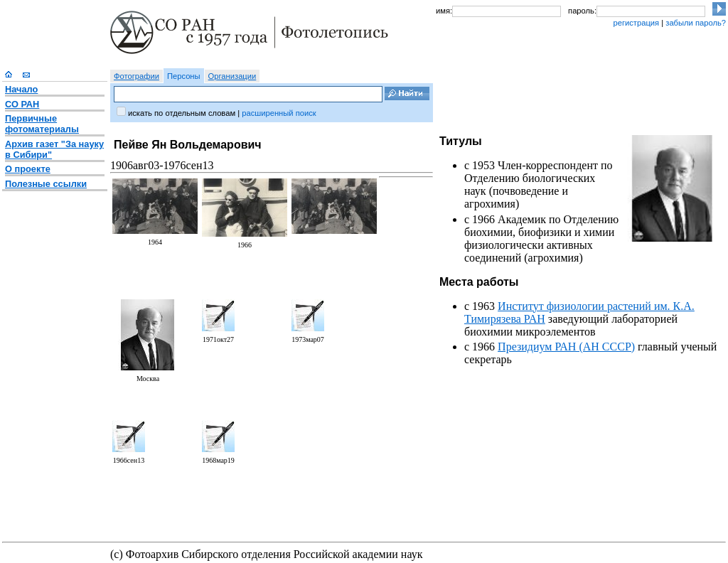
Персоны (184, 76)
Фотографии (136, 76)
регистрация (636, 23)
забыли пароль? (696, 23)
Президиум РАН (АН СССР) (566, 347)
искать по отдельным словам (182, 113)
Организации (232, 76)
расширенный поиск (279, 113)
